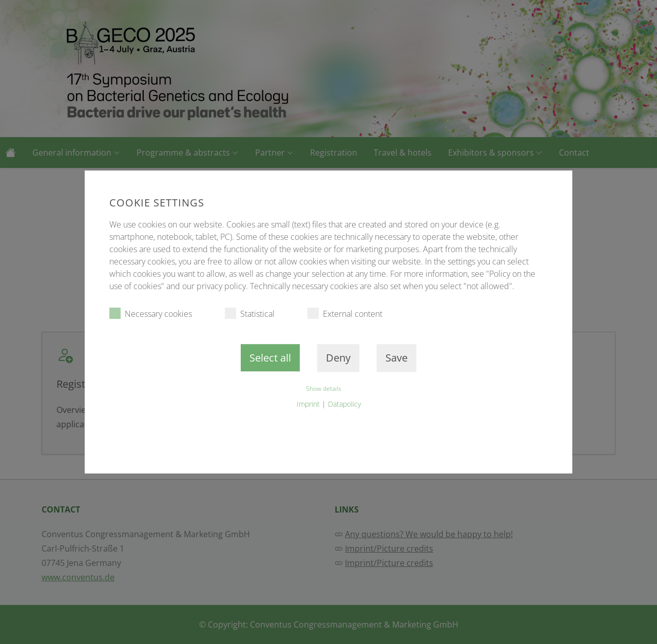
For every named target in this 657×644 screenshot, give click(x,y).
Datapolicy (344, 404)
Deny (338, 358)
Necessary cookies (151, 314)
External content (345, 314)
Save (397, 358)
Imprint (308, 404)
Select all (270, 358)
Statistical (250, 314)
